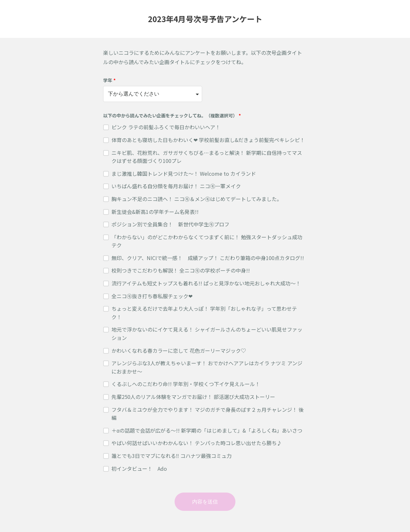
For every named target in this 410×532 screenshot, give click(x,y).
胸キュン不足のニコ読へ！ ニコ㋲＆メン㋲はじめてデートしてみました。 (197, 199)
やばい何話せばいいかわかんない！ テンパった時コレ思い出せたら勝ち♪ (197, 443)
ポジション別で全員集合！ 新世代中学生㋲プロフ (170, 224)
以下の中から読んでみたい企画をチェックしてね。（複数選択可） (172, 115)
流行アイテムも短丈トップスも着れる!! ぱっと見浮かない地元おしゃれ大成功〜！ (206, 283)
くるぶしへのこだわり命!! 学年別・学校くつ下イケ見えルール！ (186, 384)
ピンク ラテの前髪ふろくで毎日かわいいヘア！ (166, 127)
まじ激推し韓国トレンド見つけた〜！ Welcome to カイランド (184, 173)
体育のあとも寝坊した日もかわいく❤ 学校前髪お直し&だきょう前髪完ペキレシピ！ (208, 140)
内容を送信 (205, 502)
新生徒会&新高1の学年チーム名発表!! (155, 212)
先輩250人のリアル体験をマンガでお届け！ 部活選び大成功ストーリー (193, 397)
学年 (109, 80)
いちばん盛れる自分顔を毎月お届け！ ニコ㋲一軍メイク (176, 186)
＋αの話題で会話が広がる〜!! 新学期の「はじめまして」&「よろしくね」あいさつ (207, 430)
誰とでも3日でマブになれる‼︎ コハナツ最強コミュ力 (172, 456)
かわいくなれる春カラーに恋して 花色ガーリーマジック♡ (179, 350)
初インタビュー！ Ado (139, 469)
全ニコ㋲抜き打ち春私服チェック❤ (152, 296)
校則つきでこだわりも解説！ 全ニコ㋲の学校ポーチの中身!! (181, 270)
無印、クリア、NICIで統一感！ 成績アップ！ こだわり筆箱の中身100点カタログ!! (208, 258)
